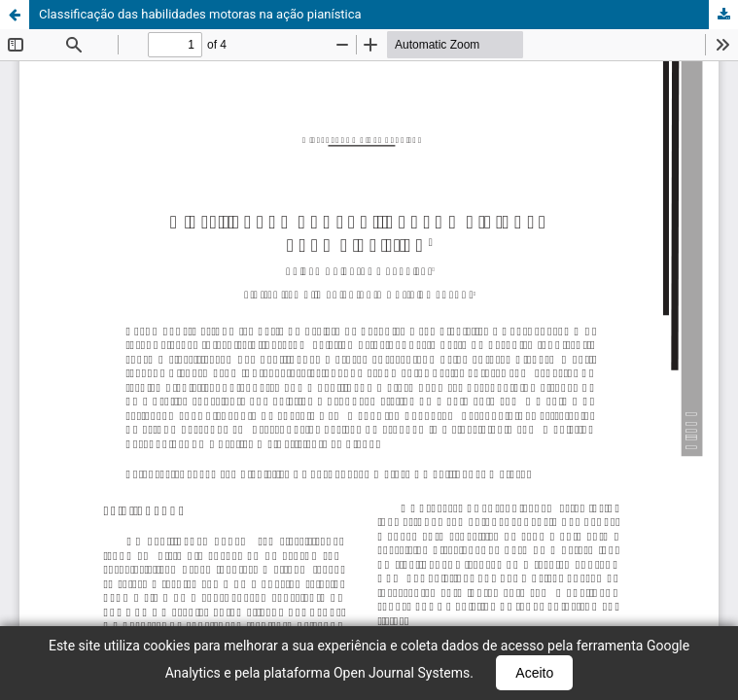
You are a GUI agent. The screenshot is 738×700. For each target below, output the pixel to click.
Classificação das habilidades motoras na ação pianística (200, 14)
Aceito (534, 673)
